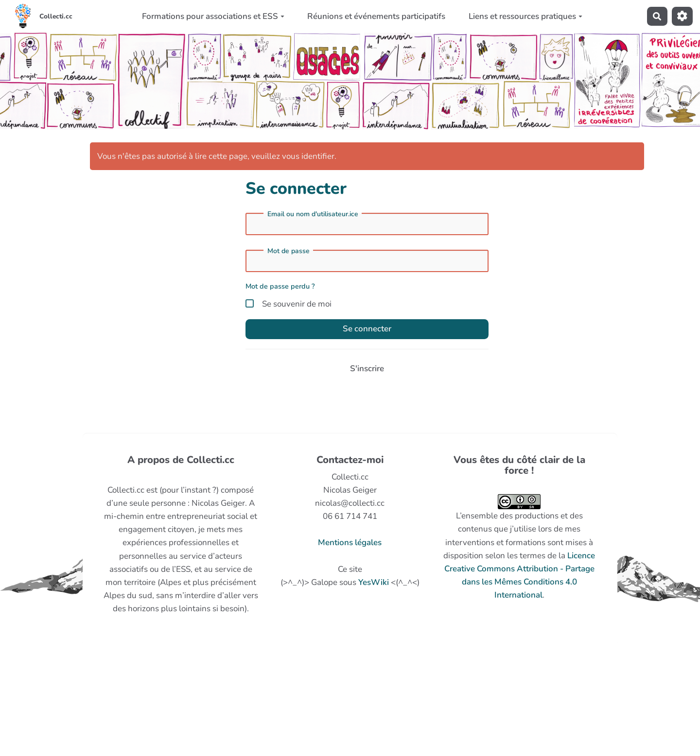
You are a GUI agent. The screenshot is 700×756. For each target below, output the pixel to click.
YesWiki (374, 582)
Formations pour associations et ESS (213, 16)
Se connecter (367, 329)
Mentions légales (350, 542)
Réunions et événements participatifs (376, 16)
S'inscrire (367, 369)
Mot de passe (289, 251)
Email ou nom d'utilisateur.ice (313, 214)
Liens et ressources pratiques (525, 16)
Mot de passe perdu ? (280, 286)
